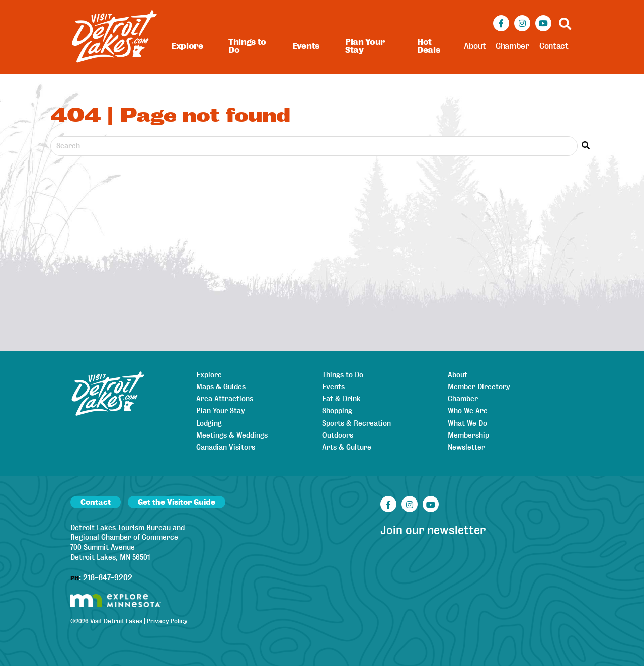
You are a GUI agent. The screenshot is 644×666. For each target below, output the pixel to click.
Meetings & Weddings (232, 435)
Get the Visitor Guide (177, 502)
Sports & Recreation (356, 423)
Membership (468, 435)
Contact (554, 46)
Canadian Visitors (226, 447)
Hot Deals (428, 46)
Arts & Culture (347, 447)
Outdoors (338, 435)
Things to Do (247, 46)
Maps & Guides (221, 387)
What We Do (467, 423)
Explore (187, 46)
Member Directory (479, 387)
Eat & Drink (341, 399)
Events (306, 46)
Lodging (209, 423)
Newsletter (466, 447)
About (475, 46)
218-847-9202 (108, 578)
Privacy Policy (167, 621)
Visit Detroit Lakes (116, 621)
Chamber (512, 46)
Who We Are (468, 411)
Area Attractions (225, 399)
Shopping (337, 411)
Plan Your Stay (365, 46)
